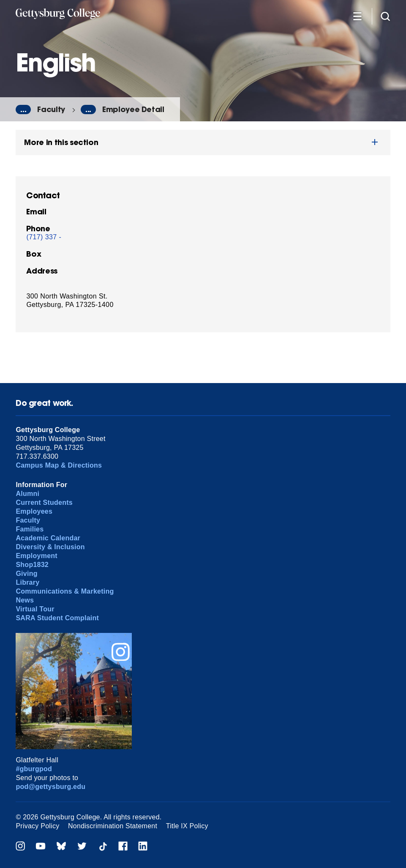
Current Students (44, 502)
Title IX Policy (187, 826)
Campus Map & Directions (59, 465)
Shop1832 (32, 565)
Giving (26, 574)
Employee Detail (133, 109)
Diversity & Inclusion (50, 547)
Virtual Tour (35, 609)
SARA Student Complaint (57, 618)
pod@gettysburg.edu (50, 787)
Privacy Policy (37, 826)
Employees (34, 511)
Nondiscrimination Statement (113, 826)
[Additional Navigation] (357, 16)
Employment (36, 556)
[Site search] (385, 16)
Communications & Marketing (65, 591)
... (23, 110)
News (25, 600)
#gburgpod (34, 769)
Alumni (27, 494)
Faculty (51, 109)
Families (30, 529)
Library (27, 582)
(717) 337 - (44, 237)
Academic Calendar (48, 538)
